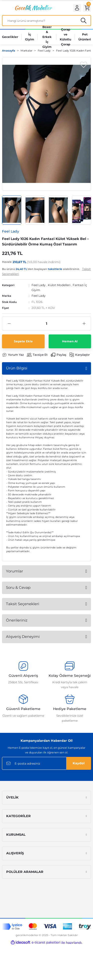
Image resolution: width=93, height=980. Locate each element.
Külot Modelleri (59, 285)
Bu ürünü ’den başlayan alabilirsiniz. (46, 271)
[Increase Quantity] (84, 324)
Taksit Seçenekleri (23, 604)
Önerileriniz (17, 620)
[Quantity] (46, 324)
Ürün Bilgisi (17, 368)
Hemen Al (70, 341)
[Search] (46, 21)
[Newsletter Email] (46, 763)
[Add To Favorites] (84, 64)
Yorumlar (15, 571)
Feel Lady (39, 285)
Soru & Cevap (18, 587)
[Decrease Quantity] (9, 324)
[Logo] (33, 8)
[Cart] (87, 8)
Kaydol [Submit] (79, 763)
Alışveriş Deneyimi (23, 637)
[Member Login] (77, 8)
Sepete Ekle (23, 341)
